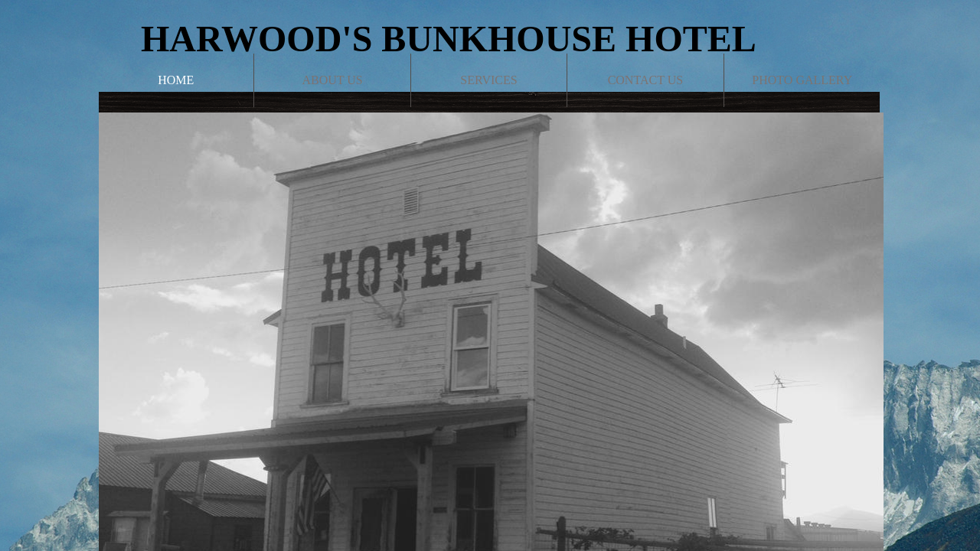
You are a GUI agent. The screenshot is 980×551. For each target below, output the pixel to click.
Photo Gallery (802, 80)
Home (176, 80)
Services (488, 80)
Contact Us (645, 80)
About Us (332, 80)
